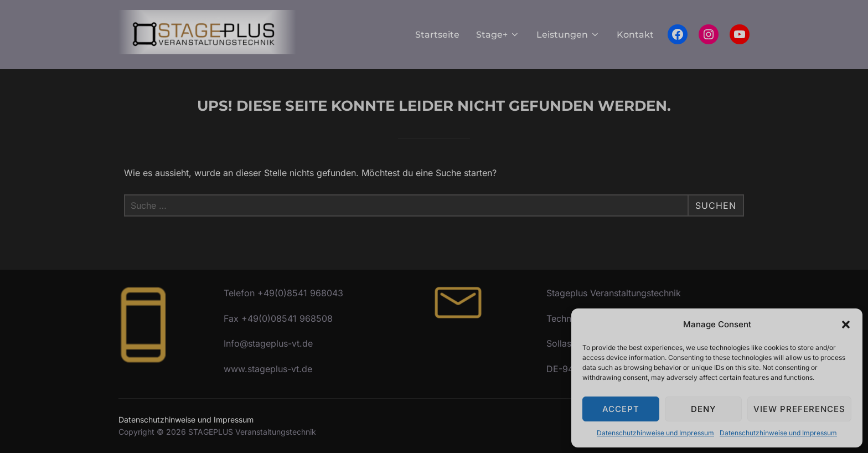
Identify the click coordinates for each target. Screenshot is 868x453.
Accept (621, 409)
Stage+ (498, 35)
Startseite (437, 35)
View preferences (799, 409)
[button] (846, 325)
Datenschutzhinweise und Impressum (655, 433)
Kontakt (635, 35)
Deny (703, 409)
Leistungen (568, 35)
